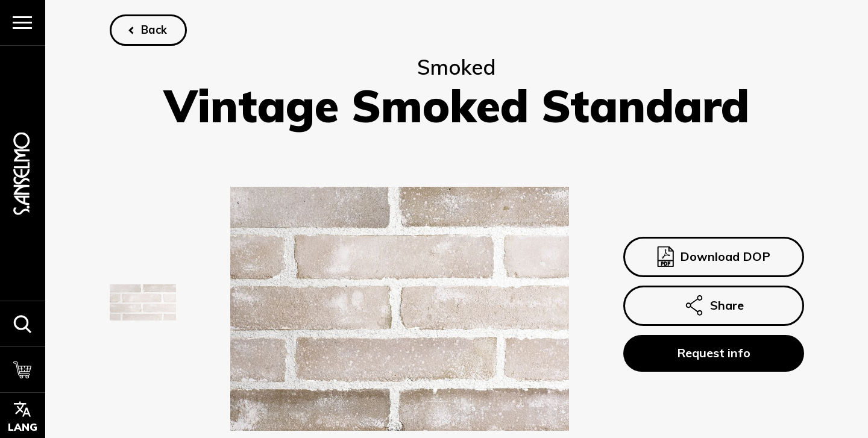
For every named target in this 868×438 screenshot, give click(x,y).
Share (713, 306)
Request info (713, 353)
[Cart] (23, 369)
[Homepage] (22, 173)
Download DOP (713, 257)
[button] (23, 324)
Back (154, 30)
